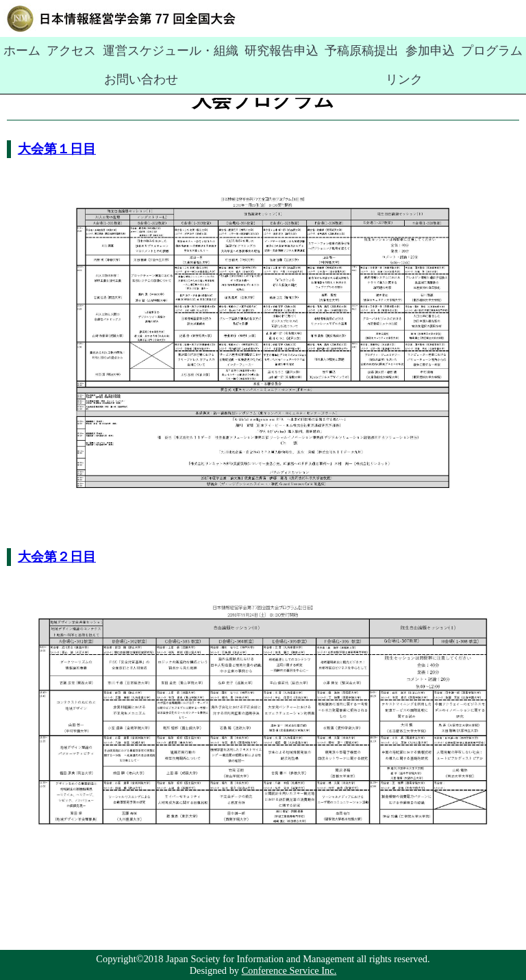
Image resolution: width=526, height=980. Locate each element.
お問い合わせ (458, 50)
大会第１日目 (57, 149)
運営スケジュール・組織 (138, 50)
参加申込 (347, 50)
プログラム (397, 50)
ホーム (18, 50)
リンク (508, 50)
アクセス (59, 50)
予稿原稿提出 (292, 50)
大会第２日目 (57, 557)
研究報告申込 (227, 50)
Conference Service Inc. (289, 970)
